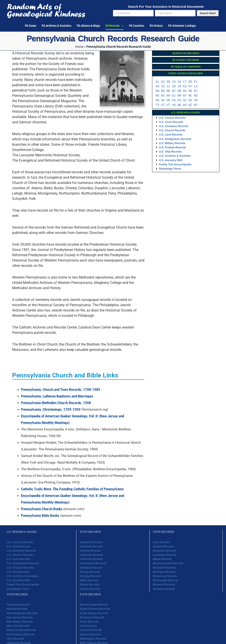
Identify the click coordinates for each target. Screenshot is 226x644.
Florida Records (90, 572)
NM (179, 96)
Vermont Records (91, 630)
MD (163, 91)
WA (179, 105)
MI (174, 91)
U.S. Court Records (171, 122)
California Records (91, 555)
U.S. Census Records (172, 118)
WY (196, 105)
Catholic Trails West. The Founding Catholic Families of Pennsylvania (72, 489)
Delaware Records (91, 568)
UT (163, 105)
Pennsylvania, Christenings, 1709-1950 (51, 409)
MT (196, 91)
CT (185, 82)
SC (185, 100)
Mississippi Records (166, 580)
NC (190, 96)
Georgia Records (90, 576)
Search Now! (208, 13)
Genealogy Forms (170, 169)
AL (157, 82)
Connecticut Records (93, 563)
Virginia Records (90, 634)
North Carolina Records (22, 630)
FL (196, 82)
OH (157, 100)
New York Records (18, 626)
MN (179, 91)
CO (179, 82)
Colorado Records (91, 559)
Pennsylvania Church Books (42, 509)
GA (157, 87)
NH (169, 96)
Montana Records (164, 589)
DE (190, 82)
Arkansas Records (91, 547)
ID (163, 87)
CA (174, 82)
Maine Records (162, 559)
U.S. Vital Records (170, 152)
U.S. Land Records (171, 135)
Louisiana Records (165, 555)
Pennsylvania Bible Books (40, 516)
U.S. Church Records (172, 130)
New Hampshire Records (22, 613)
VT (169, 105)
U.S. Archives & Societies (175, 156)
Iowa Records (162, 542)
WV (185, 105)
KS (185, 87)
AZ (163, 82)
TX (157, 105)
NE (157, 96)
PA (174, 100)
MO (190, 91)
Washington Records (93, 639)
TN (196, 100)
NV (163, 96)
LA (196, 87)
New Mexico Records (20, 622)
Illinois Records (89, 585)
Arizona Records (90, 551)
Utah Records (88, 626)
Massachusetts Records (168, 563)
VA (174, 105)
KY (190, 87)
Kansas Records (163, 547)
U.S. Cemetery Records (174, 126)
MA (157, 91)
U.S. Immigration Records (175, 139)
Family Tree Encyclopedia (175, 164)
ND (196, 96)
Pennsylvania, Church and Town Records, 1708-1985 (61, 390)
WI (190, 105)
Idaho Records (89, 580)
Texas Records (89, 622)
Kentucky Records (165, 551)
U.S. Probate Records (172, 147)
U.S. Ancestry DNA (171, 160)
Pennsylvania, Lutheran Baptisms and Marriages (57, 396)
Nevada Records (17, 609)
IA (179, 87)
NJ (174, 96)
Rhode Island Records (94, 605)
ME (169, 91)
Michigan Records (164, 572)
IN (174, 87)
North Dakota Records (21, 634)
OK (163, 100)
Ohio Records (15, 639)
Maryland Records (164, 568)
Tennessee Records (92, 617)
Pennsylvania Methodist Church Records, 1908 (56, 403)
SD (190, 100)
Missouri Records (164, 585)
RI (179, 100)
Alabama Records (91, 542)
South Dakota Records (94, 613)
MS (185, 91)
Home (79, 47)
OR (169, 100)
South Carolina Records (95, 609)
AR (169, 82)
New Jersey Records (20, 617)
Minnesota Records (165, 576)
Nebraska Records (18, 605)
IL (169, 87)
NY (185, 96)
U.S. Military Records (172, 143)
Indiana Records (90, 589)
